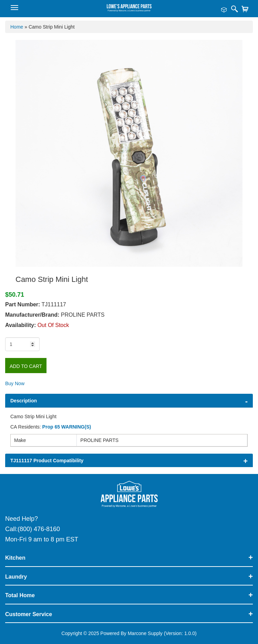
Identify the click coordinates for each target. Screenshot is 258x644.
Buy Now (15, 383)
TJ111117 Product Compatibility (47, 461)
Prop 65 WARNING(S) (67, 427)
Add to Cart (26, 366)
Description (24, 401)
